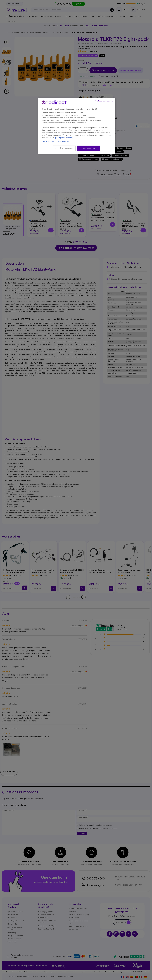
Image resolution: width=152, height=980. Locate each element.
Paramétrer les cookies (64, 148)
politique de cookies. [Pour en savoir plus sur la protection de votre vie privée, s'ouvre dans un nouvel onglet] (64, 138)
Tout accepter (88, 148)
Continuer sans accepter (104, 101)
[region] (77, 126)
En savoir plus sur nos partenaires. (55, 141)
